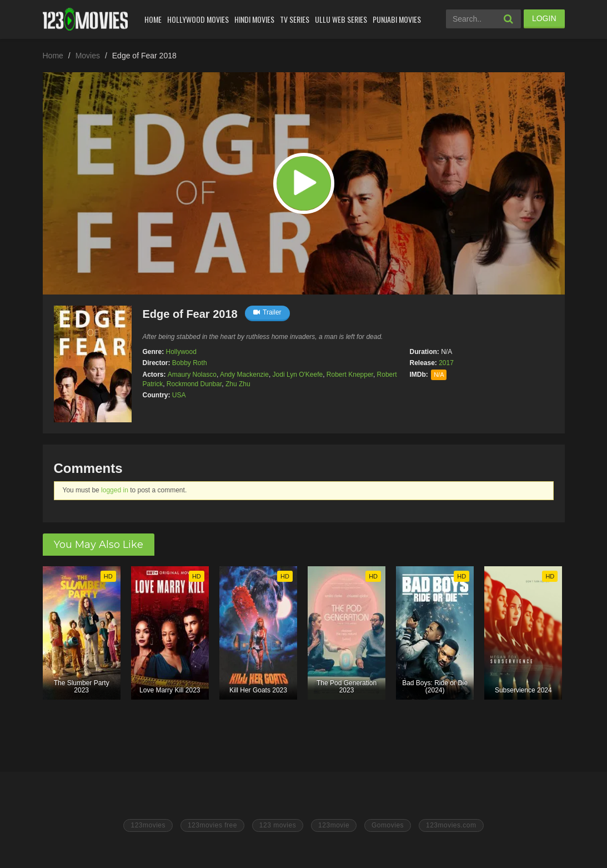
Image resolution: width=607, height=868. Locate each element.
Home (153, 19)
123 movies (278, 825)
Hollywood (181, 352)
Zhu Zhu (238, 384)
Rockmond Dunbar (194, 384)
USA (179, 395)
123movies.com (451, 825)
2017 (446, 363)
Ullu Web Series (341, 19)
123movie (334, 825)
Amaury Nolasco (192, 375)
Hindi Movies (254, 19)
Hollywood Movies (198, 19)
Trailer (267, 312)
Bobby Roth (190, 363)
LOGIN (544, 18)
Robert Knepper (350, 375)
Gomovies (388, 825)
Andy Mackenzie (244, 375)
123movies (148, 825)
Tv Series (295, 19)
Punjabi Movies (397, 19)
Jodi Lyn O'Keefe (298, 375)
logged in (115, 490)
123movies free (212, 825)
